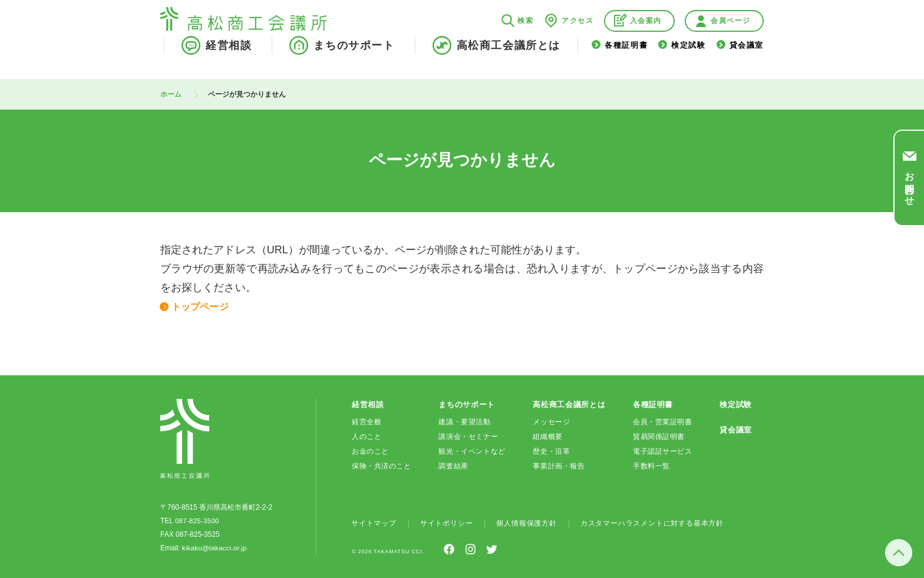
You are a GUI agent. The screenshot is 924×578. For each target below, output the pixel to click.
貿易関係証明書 (659, 436)
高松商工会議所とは (509, 58)
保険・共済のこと (382, 465)
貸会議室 (747, 58)
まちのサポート (354, 58)
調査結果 (453, 465)
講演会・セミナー (468, 436)
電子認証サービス (663, 451)
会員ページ (731, 33)
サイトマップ (374, 523)
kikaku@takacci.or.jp (214, 547)
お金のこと (370, 451)
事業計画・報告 (559, 465)
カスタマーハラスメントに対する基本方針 (652, 523)
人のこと (367, 436)
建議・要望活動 (464, 421)
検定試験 (688, 58)
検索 (525, 33)
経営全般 (367, 421)
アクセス (577, 33)
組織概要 (547, 436)
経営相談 (229, 58)
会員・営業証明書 (663, 421)
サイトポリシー (447, 523)
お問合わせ (910, 184)
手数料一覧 (651, 465)
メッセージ (551, 421)
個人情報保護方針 (526, 523)
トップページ (203, 306)
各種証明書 (626, 58)
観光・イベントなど (472, 451)
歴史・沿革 (551, 451)
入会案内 (646, 33)
